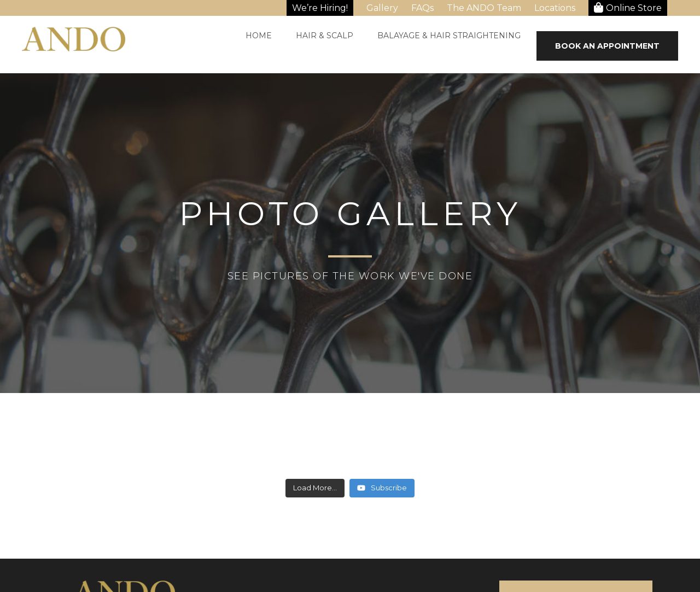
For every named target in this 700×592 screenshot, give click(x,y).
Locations (555, 8)
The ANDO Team (484, 8)
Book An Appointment (607, 46)
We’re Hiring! (320, 8)
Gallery (382, 8)
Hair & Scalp (325, 36)
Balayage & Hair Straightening (449, 36)
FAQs (422, 8)
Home (259, 36)
